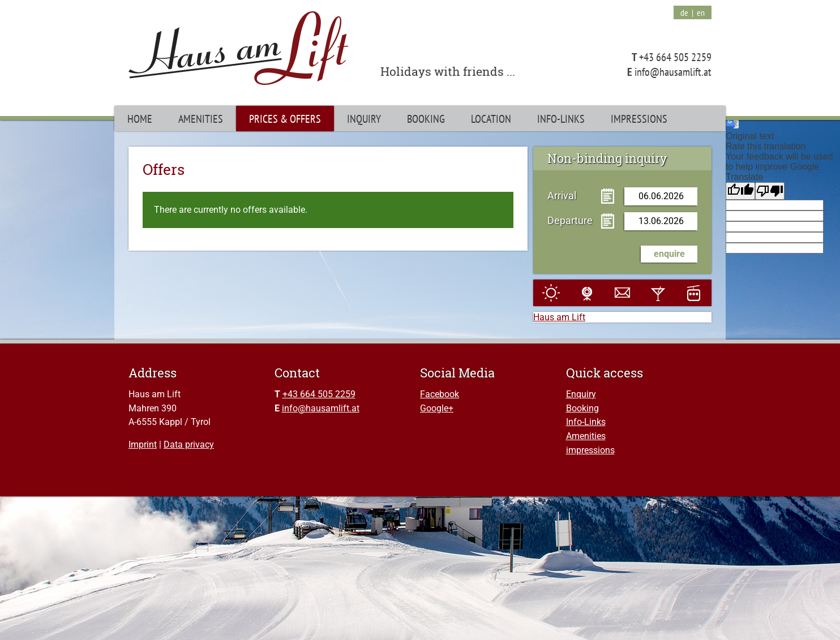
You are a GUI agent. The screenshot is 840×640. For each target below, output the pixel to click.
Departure (570, 220)
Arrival (562, 195)
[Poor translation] (770, 191)
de (684, 12)
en (701, 12)
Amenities (586, 436)
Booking (582, 408)
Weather (551, 293)
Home (140, 119)
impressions (590, 450)
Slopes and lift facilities (694, 293)
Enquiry (581, 394)
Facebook (440, 394)
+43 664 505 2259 (319, 394)
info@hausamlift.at (321, 408)
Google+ (437, 408)
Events (658, 293)
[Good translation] (740, 191)
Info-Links (586, 422)
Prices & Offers (285, 119)
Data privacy (189, 444)
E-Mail (622, 293)
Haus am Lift (559, 317)
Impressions (639, 119)
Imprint (143, 444)
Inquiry (364, 119)
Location (491, 119)
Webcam (587, 293)
